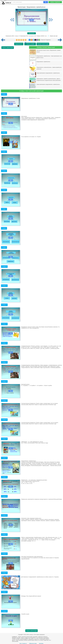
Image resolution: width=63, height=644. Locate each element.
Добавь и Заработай (55, 2)
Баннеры (41, 643)
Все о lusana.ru (23, 643)
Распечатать (32, 33)
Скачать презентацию (8, 48)
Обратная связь (33, 643)
